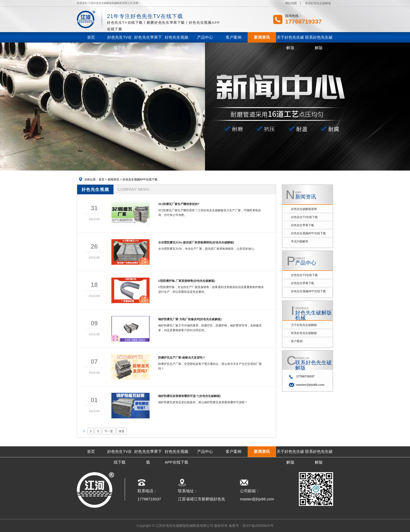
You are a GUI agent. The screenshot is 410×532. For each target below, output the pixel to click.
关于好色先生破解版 (304, 325)
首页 (101, 179)
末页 (122, 431)
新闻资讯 (113, 179)
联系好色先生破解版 (318, 3)
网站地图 (291, 3)
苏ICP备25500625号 (258, 526)
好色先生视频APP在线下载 (140, 179)
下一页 (109, 431)
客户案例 (297, 341)
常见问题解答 (300, 241)
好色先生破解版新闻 (304, 209)
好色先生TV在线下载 (304, 217)
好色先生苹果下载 (303, 225)
